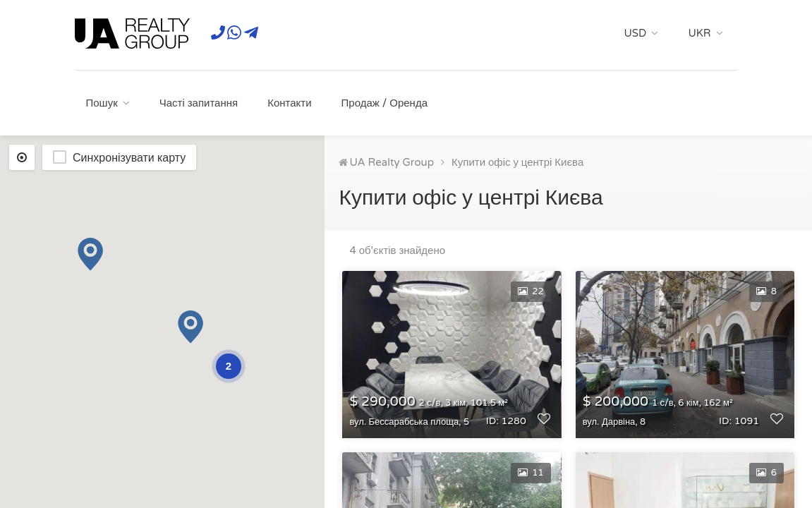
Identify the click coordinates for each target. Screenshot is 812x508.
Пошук (102, 103)
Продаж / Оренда (384, 103)
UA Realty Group (392, 162)
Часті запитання (199, 103)
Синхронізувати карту (129, 158)
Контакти (289, 103)
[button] (90, 254)
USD (636, 33)
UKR (699, 33)
